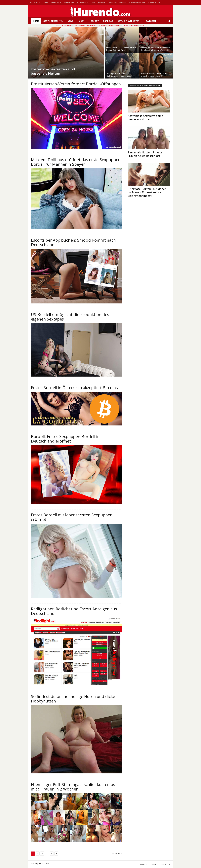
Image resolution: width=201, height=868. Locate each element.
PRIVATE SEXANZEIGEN (134, 26)
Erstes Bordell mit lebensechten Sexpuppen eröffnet (72, 517)
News (70, 21)
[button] (169, 21)
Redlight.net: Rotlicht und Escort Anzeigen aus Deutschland (74, 611)
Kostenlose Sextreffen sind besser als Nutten (145, 118)
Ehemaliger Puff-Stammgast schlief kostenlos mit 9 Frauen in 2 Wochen (73, 787)
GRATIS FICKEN (64, 26)
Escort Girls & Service (117, 3)
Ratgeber (153, 21)
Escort (95, 21)
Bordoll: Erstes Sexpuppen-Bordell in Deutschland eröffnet (65, 439)
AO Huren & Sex (83, 3)
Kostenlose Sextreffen (38, 3)
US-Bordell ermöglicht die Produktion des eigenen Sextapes (70, 317)
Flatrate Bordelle (137, 3)
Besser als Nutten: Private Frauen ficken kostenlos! (145, 154)
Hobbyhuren (69, 3)
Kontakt (154, 864)
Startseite (143, 864)
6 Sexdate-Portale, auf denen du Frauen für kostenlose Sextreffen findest (147, 192)
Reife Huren (56, 3)
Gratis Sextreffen (53, 21)
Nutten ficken (154, 3)
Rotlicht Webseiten (130, 21)
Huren (82, 21)
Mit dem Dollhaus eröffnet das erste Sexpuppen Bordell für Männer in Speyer (76, 162)
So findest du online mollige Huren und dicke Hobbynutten (73, 699)
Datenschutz (165, 864)
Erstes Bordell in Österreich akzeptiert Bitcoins (74, 387)
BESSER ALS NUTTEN (85, 26)
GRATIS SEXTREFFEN (109, 26)
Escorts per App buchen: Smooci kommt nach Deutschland (73, 242)
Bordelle (108, 21)
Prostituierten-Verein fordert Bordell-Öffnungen (76, 84)
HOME (36, 21)
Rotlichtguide (99, 3)
